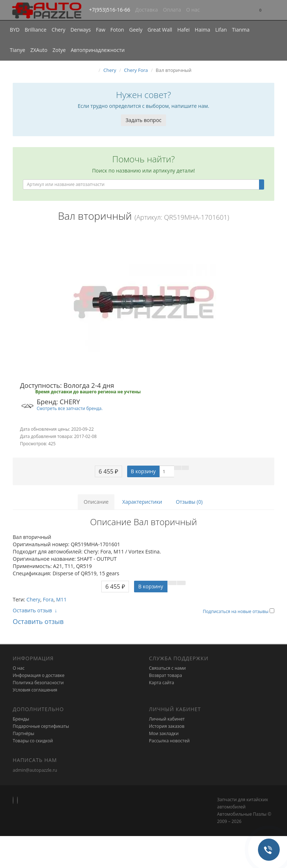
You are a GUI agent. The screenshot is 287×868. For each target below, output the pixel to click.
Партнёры (23, 733)
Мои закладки (164, 733)
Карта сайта (161, 683)
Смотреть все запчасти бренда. (70, 408)
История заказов (167, 726)
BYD (15, 30)
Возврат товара (165, 675)
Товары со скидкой (33, 741)
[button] (260, 10)
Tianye (18, 50)
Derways (81, 30)
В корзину (143, 471)
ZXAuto (39, 50)
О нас (193, 10)
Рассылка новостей (169, 741)
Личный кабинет (167, 719)
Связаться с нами (167, 668)
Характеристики (142, 502)
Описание (96, 502)
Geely (136, 30)
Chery (58, 30)
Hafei (183, 30)
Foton (117, 30)
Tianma (240, 30)
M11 (62, 599)
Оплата (172, 10)
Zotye (59, 50)
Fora (48, 599)
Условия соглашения (35, 690)
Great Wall (160, 30)
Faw (101, 30)
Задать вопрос (143, 120)
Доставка (146, 10)
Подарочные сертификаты (41, 726)
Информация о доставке (39, 675)
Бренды (21, 719)
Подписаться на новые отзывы (236, 611)
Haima (202, 30)
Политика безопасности (38, 683)
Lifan (221, 30)
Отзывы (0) (189, 502)
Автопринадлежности (98, 50)
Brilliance (36, 30)
